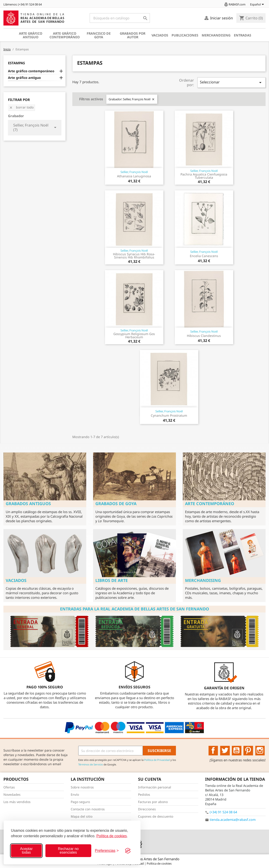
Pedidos (144, 794)
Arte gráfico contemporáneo (65, 35)
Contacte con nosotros (88, 809)
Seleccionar (231, 82)
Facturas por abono (153, 802)
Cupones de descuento (156, 816)
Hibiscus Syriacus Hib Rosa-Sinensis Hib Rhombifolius (134, 256)
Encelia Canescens (204, 256)
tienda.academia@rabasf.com (233, 820)
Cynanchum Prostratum (169, 415)
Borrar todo (21, 107)
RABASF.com (235, 4)
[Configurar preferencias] (107, 851)
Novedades (12, 794)
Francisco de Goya (99, 35)
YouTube (237, 751)
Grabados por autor (133, 35)
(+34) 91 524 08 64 (223, 812)
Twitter (225, 751)
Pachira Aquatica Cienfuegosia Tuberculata (204, 176)
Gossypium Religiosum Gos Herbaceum (134, 335)
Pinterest (248, 751)
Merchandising (216, 35)
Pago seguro (80, 802)
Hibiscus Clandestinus (204, 336)
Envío (75, 794)
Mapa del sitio (82, 816)
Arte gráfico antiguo (31, 35)
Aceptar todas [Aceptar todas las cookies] (26, 851)
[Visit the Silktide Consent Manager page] (128, 851)
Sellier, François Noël (134, 172)
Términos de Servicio (91, 764)
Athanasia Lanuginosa (134, 176)
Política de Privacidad (157, 760)
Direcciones (147, 809)
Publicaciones (185, 35)
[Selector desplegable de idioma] (258, 5)
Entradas (243, 35)
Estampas (16, 63)
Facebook (213, 751)
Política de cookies (111, 836)
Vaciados (160, 35)
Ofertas (9, 787)
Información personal (155, 787)
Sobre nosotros (82, 787)
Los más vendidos (17, 802)
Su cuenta (150, 779)
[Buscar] (120, 18)
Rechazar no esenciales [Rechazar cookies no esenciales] (68, 851)
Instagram (260, 751)
